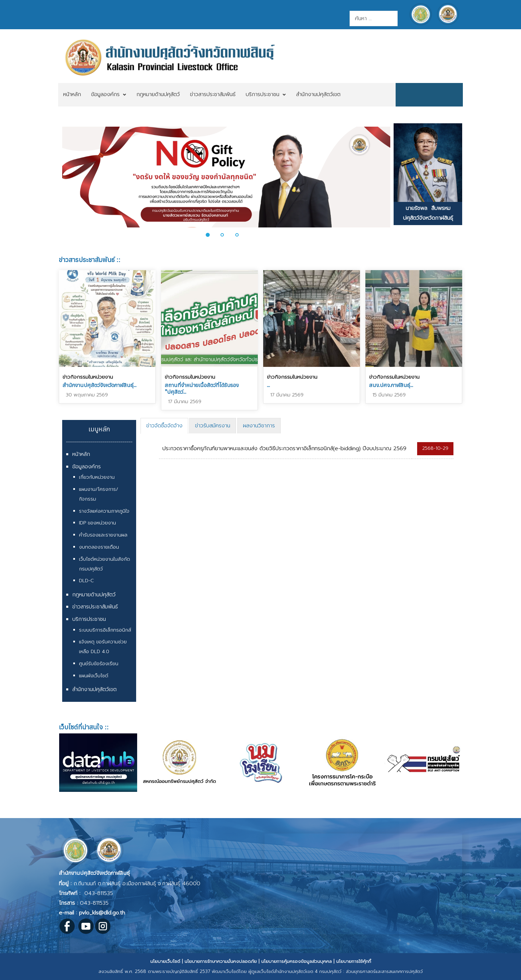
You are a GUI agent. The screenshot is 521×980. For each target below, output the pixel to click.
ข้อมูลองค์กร (87, 467)
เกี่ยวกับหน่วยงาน (97, 477)
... (268, 385)
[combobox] (374, 18)
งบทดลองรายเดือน (99, 547)
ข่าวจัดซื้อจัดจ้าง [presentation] (164, 426)
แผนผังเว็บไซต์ (94, 676)
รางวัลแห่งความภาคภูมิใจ (104, 511)
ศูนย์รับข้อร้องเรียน (99, 664)
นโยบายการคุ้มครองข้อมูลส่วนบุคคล (296, 961)
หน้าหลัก (81, 454)
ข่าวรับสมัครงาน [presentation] (213, 426)
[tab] (164, 426)
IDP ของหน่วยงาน (97, 523)
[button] (211, 235)
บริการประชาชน (89, 619)
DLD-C (86, 581)
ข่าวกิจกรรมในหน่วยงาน (88, 377)
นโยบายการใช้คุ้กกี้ (354, 961)
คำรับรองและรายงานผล (103, 535)
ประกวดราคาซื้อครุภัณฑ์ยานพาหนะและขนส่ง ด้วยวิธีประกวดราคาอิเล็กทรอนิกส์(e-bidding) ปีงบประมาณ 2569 (284, 449)
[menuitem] (72, 95)
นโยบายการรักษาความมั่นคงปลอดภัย (221, 961)
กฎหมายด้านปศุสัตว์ (94, 595)
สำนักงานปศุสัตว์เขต (94, 689)
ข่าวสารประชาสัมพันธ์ (95, 607)
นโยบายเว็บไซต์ (165, 961)
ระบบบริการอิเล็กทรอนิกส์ (105, 630)
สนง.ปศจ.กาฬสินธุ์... (391, 385)
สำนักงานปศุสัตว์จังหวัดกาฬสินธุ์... (99, 385)
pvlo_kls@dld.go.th (102, 913)
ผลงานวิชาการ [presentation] (259, 426)
